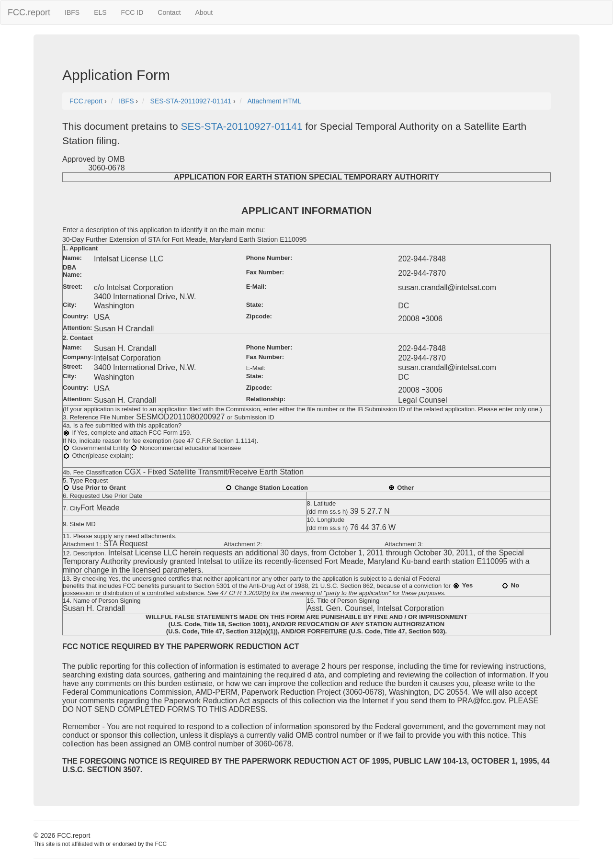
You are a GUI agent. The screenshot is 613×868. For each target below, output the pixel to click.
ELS (100, 12)
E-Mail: (256, 287)
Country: (76, 316)
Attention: (77, 328)
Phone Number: (269, 258)
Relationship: (266, 399)
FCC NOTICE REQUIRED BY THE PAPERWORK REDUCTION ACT (181, 647)
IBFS (72, 12)
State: (255, 305)
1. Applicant (80, 248)
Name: (72, 258)
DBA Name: (72, 271)
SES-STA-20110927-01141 (241, 126)
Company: (78, 357)
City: (70, 305)
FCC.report (29, 12)
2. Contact (78, 338)
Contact (169, 12)
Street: (73, 287)
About (204, 12)
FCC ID (132, 12)
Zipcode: (259, 316)
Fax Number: (265, 272)
